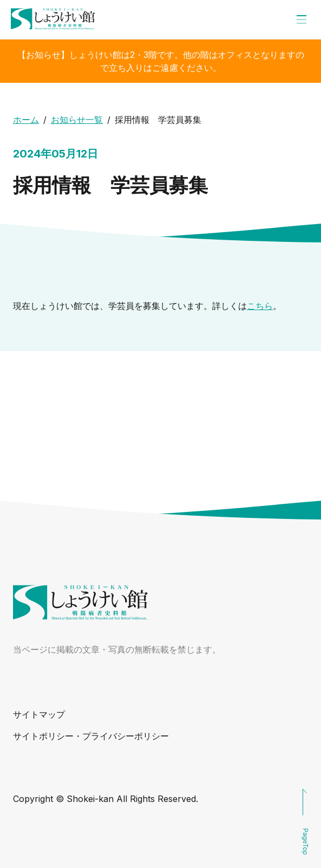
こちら (260, 306)
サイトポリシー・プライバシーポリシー (91, 736)
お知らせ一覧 (77, 120)
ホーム (26, 120)
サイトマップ (39, 714)
